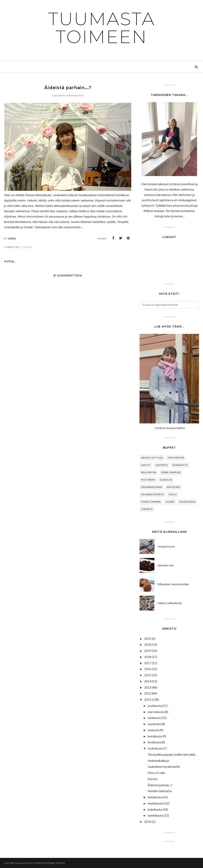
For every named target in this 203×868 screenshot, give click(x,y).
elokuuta (153, 730)
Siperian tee (166, 565)
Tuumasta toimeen (102, 28)
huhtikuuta (155, 797)
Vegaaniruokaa (152, 487)
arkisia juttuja (152, 458)
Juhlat (28, 247)
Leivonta (162, 465)
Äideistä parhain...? (160, 785)
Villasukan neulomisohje (173, 584)
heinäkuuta (155, 736)
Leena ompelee (171, 473)
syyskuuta (154, 724)
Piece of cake (156, 773)
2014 (148, 681)
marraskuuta (156, 712)
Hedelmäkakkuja (158, 761)
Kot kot (153, 779)
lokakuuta (154, 718)
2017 (148, 663)
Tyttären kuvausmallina (169, 428)
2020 (148, 644)
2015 (148, 675)
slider (170, 502)
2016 (148, 669)
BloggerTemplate (56, 863)
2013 (148, 687)
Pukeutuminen (151, 502)
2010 (148, 822)
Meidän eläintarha (160, 791)
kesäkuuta (154, 742)
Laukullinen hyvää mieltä (164, 767)
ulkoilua (166, 480)
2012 (148, 693)
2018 (148, 657)
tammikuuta (155, 815)
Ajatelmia (173, 487)
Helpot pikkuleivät (170, 603)
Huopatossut (166, 546)
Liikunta (147, 509)
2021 (148, 639)
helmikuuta (155, 809)
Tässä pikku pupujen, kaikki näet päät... (172, 754)
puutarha (148, 480)
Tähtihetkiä (176, 458)
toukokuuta (155, 748)
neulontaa (149, 473)
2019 (148, 651)
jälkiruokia (187, 502)
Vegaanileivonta (153, 495)
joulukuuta (155, 706)
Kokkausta (180, 465)
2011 (148, 699)
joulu (173, 495)
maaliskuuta (156, 803)
